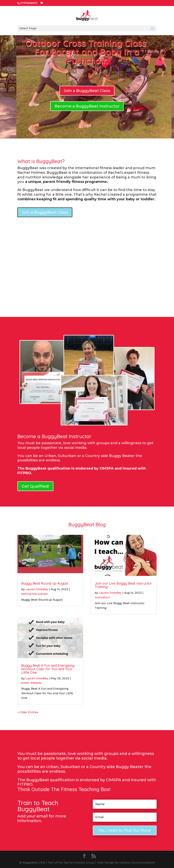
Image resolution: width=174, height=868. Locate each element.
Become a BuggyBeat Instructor (87, 106)
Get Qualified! (35, 486)
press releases (32, 683)
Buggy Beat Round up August (45, 583)
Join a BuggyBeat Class (87, 91)
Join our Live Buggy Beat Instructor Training (123, 585)
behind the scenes (35, 594)
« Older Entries (28, 712)
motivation (102, 597)
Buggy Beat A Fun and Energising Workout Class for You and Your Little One (48, 669)
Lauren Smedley (37, 589)
